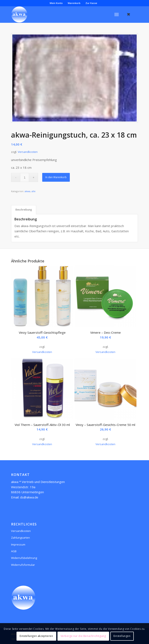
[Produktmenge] (25, 177)
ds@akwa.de (29, 497)
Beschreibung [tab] (24, 210)
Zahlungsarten (20, 538)
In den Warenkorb (56, 177)
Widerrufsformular (23, 565)
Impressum (18, 544)
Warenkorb (74, 3)
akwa (27, 191)
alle (34, 191)
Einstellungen (122, 636)
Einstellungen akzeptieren (36, 636)
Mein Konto (56, 3)
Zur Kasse (91, 3)
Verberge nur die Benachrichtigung (83, 636)
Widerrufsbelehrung (24, 558)
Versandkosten (28, 152)
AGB (14, 551)
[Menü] (117, 14)
